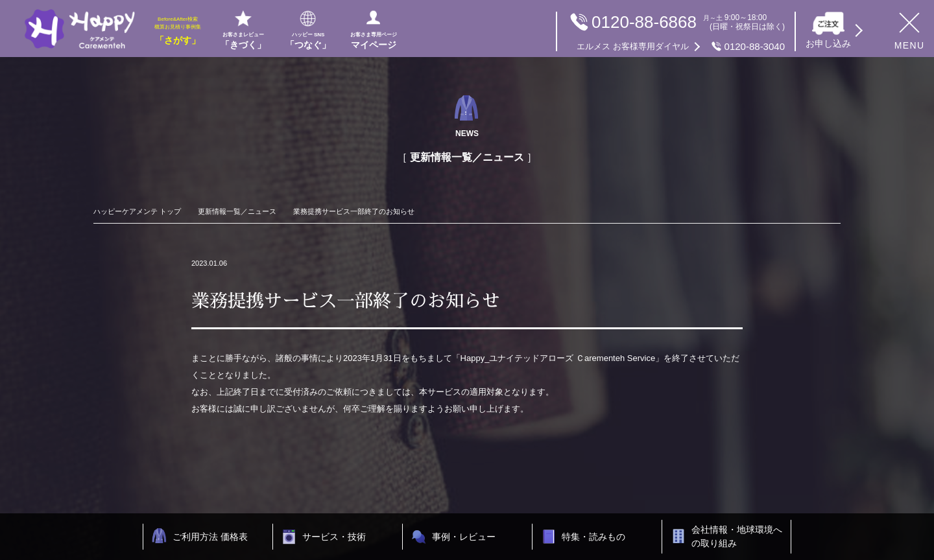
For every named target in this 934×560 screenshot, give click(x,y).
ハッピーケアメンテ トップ (137, 211)
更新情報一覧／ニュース (237, 211)
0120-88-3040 (681, 47)
